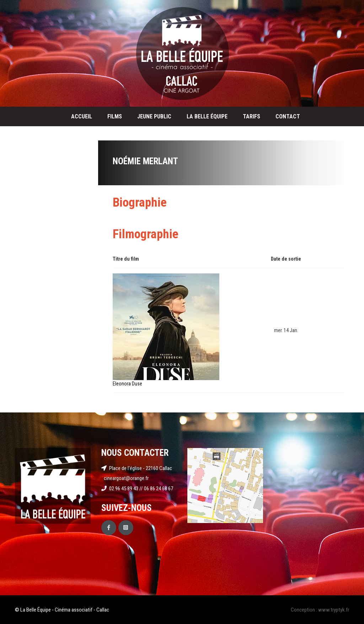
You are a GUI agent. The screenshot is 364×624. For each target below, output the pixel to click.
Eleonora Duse (127, 384)
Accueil (82, 116)
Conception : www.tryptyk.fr (320, 610)
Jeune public (154, 116)
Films (115, 116)
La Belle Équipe (207, 116)
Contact (288, 116)
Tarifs (251, 116)
